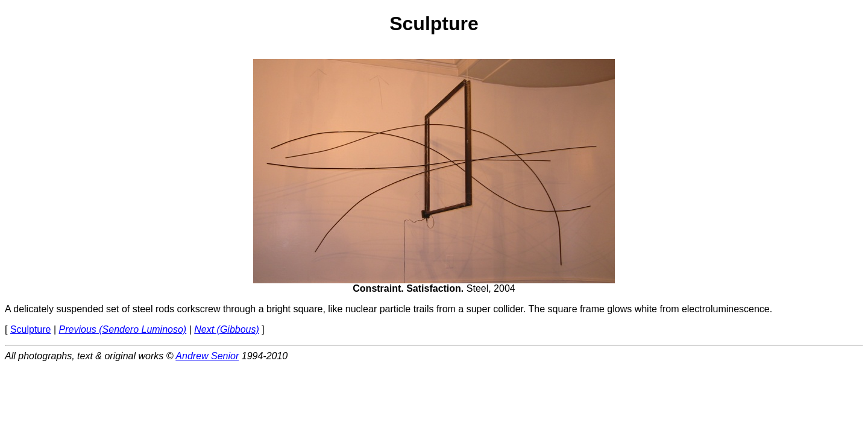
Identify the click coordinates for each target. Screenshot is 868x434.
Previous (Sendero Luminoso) (123, 329)
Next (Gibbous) (227, 329)
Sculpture (31, 329)
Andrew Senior (207, 356)
